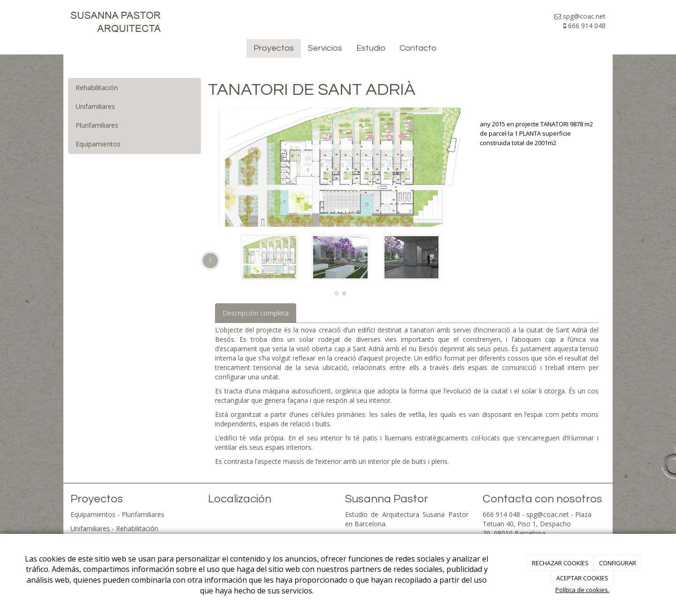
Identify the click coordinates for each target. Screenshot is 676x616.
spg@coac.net (548, 514)
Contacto (418, 48)
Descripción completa (256, 313)
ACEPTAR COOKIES (582, 578)
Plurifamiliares (97, 125)
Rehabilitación (97, 88)
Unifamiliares (95, 106)
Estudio (371, 48)
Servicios (325, 48)
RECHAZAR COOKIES (560, 563)
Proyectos (274, 48)
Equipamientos (98, 144)
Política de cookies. (582, 590)
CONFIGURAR (618, 563)
